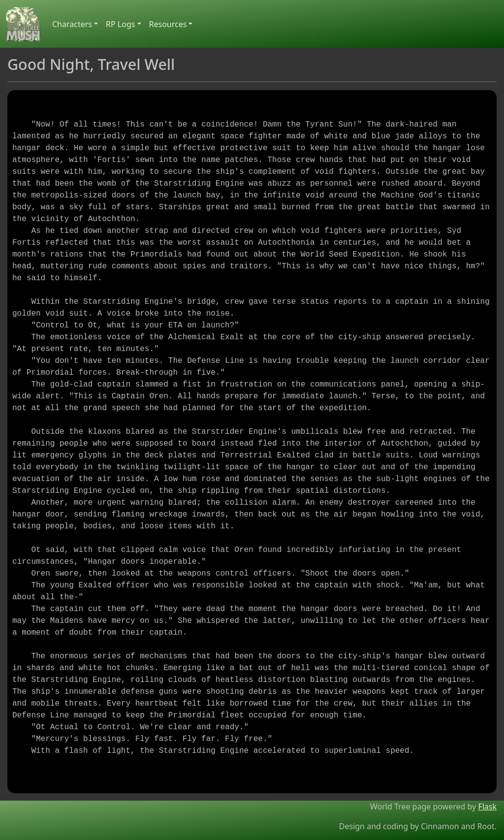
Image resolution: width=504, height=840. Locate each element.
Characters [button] (72, 24)
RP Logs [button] (120, 24)
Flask (487, 807)
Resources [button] (168, 24)
